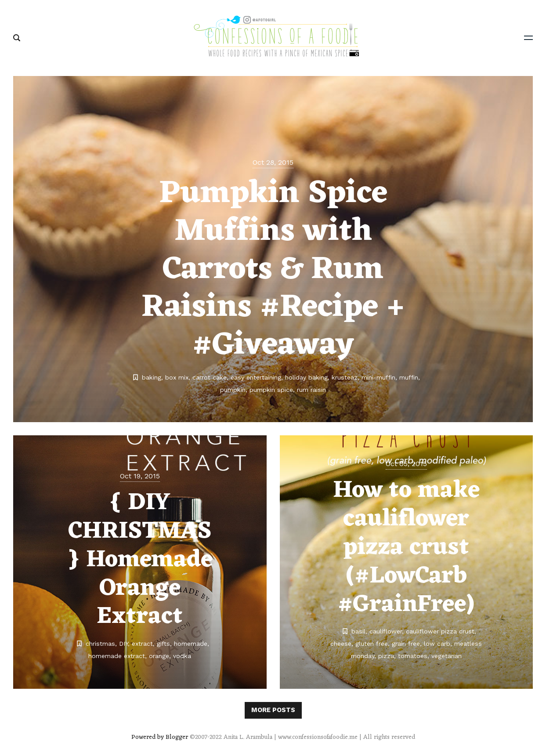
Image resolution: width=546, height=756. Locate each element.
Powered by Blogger (160, 737)
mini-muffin (378, 377)
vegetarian (447, 656)
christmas (100, 644)
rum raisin (311, 390)
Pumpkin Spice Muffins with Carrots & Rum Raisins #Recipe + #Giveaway (273, 270)
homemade (191, 644)
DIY (123, 644)
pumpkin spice (271, 390)
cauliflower (386, 631)
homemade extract (117, 656)
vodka (182, 656)
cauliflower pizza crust (440, 631)
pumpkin (233, 390)
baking (152, 377)
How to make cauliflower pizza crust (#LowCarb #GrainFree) (406, 548)
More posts (273, 710)
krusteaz (345, 377)
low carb (437, 644)
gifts (163, 644)
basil (358, 631)
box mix (177, 377)
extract (142, 644)
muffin (409, 377)
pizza (386, 656)
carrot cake (210, 377)
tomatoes (413, 656)
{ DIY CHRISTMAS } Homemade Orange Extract (140, 560)
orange (159, 656)
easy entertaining (256, 377)
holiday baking (306, 377)
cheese (341, 644)
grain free (406, 644)
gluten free (372, 644)
